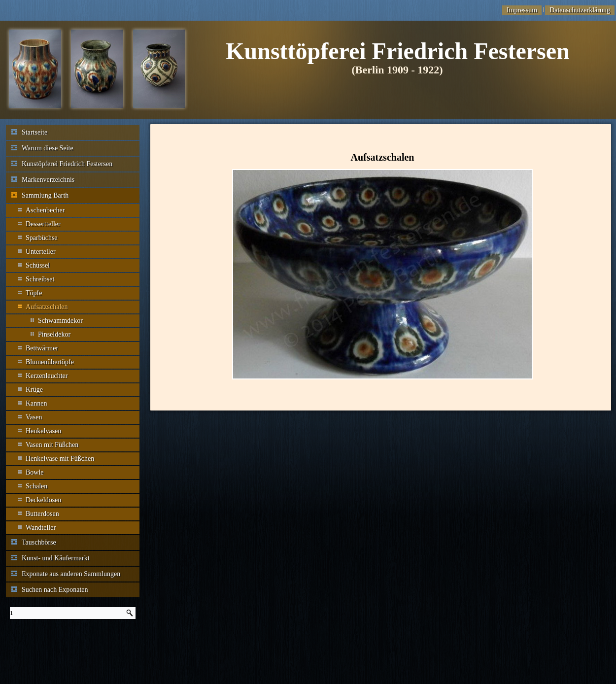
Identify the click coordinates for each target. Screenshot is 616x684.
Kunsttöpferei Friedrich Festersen (398, 51)
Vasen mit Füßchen (52, 445)
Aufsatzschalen (47, 307)
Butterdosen (42, 514)
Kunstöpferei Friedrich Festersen (67, 164)
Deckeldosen (43, 500)
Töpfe (34, 293)
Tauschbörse (39, 542)
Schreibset (40, 279)
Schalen (36, 486)
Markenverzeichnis (48, 180)
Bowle (35, 472)
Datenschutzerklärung (580, 10)
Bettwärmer (42, 348)
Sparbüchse (42, 238)
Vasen (34, 417)
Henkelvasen (43, 431)
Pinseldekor (54, 334)
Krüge (34, 390)
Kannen (36, 403)
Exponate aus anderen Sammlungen (71, 574)
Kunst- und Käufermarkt (56, 558)
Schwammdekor (60, 321)
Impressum (522, 10)
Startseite (34, 132)
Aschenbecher (45, 210)
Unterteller (41, 252)
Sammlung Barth (45, 195)
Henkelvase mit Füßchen (60, 459)
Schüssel (38, 265)
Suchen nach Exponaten (55, 590)
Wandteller (41, 528)
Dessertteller (43, 224)
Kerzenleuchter (47, 376)
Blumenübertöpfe (50, 362)
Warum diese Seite (48, 148)
